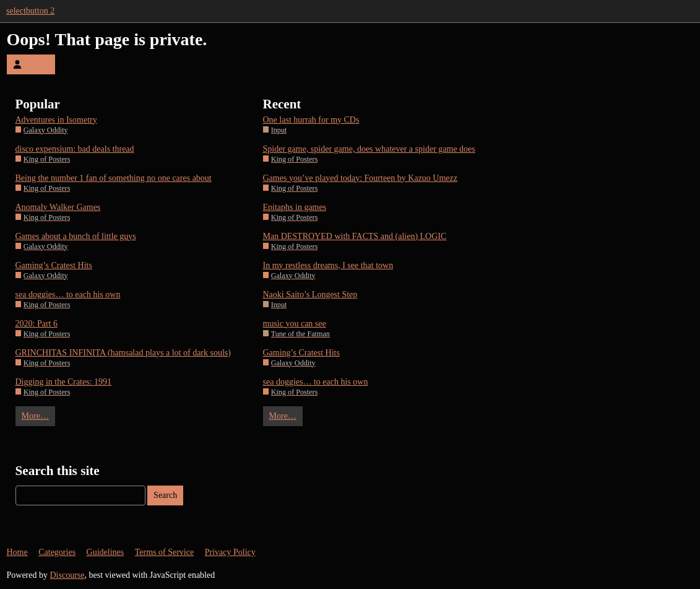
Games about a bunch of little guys (76, 236)
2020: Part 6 (37, 324)
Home (17, 552)
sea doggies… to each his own (68, 294)
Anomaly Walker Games (58, 207)
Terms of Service (164, 552)
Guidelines (106, 552)
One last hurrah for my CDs (311, 120)
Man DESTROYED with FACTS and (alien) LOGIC (355, 236)
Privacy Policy (230, 552)
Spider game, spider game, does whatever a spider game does (369, 149)
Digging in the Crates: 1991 (64, 382)
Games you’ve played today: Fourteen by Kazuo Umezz (361, 178)
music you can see (295, 324)
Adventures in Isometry (56, 120)
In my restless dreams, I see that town (328, 265)
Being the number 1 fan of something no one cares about (114, 178)
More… (35, 416)
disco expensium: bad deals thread (75, 149)
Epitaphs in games (295, 207)
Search (165, 495)
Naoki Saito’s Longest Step (310, 294)
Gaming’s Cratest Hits (54, 265)
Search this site (58, 471)
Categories (57, 552)
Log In (31, 64)
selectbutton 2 (30, 11)
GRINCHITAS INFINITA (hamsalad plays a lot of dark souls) (123, 353)
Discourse (67, 575)
